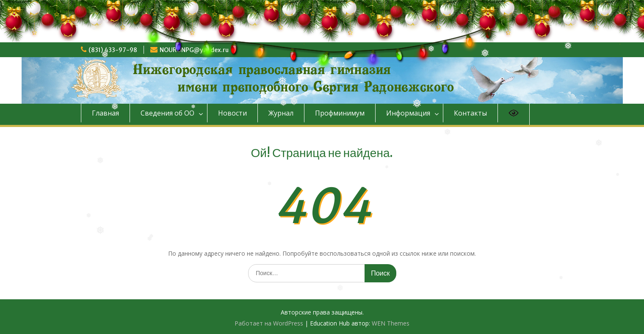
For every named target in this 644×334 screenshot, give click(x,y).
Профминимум (340, 113)
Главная (105, 113)
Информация (408, 113)
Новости (232, 113)
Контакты (470, 113)
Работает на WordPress (269, 323)
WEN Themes (391, 323)
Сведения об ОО (167, 113)
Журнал (281, 113)
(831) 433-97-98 (113, 50)
